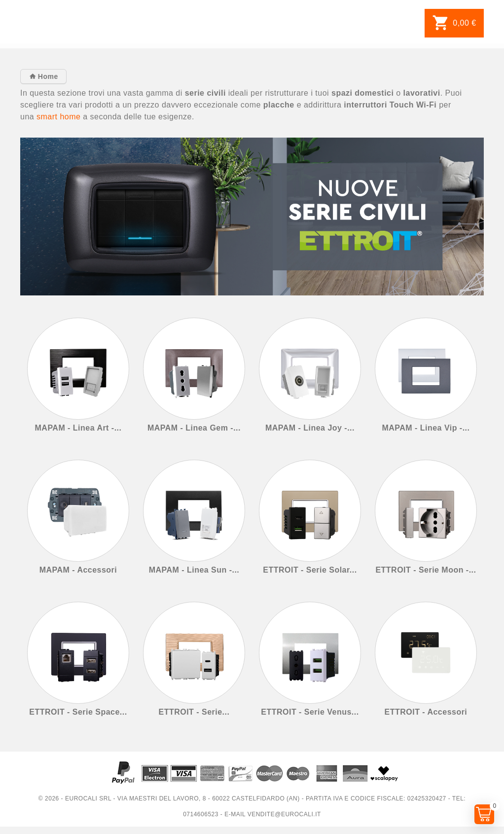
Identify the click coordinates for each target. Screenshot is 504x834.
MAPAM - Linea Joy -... (310, 428)
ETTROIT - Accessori (426, 712)
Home (47, 76)
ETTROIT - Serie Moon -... (426, 570)
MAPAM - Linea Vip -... (426, 428)
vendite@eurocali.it (284, 814)
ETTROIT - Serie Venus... (310, 712)
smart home (58, 117)
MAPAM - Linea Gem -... (194, 428)
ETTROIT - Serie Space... (78, 712)
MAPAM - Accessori (78, 570)
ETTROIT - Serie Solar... (310, 570)
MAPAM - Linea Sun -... (194, 570)
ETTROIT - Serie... (194, 712)
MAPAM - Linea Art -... (78, 428)
